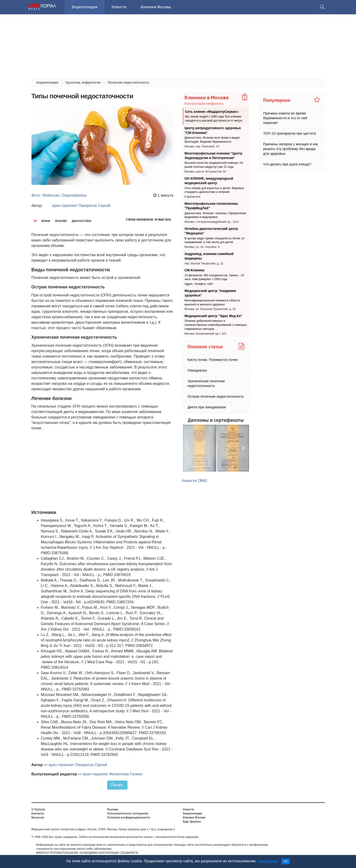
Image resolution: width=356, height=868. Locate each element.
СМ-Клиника (194, 270)
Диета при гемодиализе (206, 407)
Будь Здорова (192, 821)
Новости (119, 7)
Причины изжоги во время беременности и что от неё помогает (291, 116)
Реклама (113, 809)
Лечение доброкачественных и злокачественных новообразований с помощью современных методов (216, 325)
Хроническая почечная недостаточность (205, 383)
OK (286, 861)
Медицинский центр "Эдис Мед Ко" (213, 316)
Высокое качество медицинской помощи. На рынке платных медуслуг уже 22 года (214, 165)
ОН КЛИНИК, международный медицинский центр (209, 181)
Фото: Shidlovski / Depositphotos (59, 195)
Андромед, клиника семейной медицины (209, 256)
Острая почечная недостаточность (214, 396)
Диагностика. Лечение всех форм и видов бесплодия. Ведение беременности (212, 140)
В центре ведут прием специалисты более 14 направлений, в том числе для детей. (214, 240)
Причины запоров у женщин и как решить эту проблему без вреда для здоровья (291, 144)
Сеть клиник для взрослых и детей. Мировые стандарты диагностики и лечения (214, 190)
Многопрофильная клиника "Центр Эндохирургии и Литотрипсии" (213, 155)
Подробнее (267, 861)
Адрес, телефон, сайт (199, 284)
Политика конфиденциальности (129, 818)
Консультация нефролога (204, 104)
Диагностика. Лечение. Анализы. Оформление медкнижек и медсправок (215, 215)
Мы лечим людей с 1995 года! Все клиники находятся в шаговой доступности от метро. (214, 119)
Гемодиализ (197, 370)
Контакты (38, 813)
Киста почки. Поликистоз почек (211, 360)
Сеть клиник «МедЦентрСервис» (212, 111)
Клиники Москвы (156, 7)
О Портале (38, 809)
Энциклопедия (85, 7)
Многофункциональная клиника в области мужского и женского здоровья (212, 302)
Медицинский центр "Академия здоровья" (210, 293)
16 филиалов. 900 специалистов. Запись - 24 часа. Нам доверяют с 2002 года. (214, 277)
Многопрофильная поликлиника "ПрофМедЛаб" (211, 206)
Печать (117, 785)
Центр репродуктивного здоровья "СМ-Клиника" (213, 130)
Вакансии (38, 818)
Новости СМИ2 (195, 481)
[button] (188, 448)
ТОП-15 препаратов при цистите (288, 129)
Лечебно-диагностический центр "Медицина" (211, 231)
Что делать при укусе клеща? (286, 159)
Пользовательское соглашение (128, 813)
